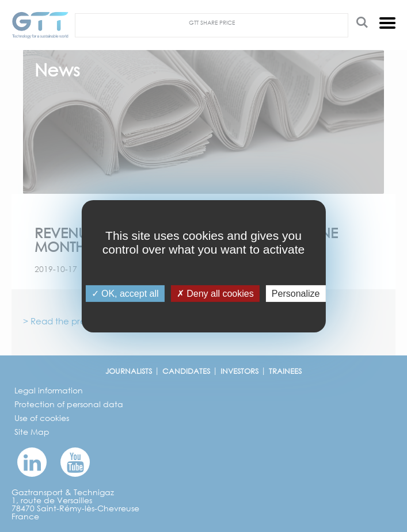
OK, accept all (125, 293)
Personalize (296, 293)
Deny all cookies (215, 293)
